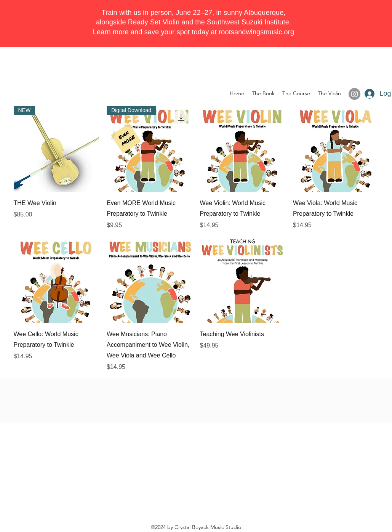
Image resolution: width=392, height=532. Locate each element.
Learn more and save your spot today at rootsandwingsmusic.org (194, 32)
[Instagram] (354, 94)
